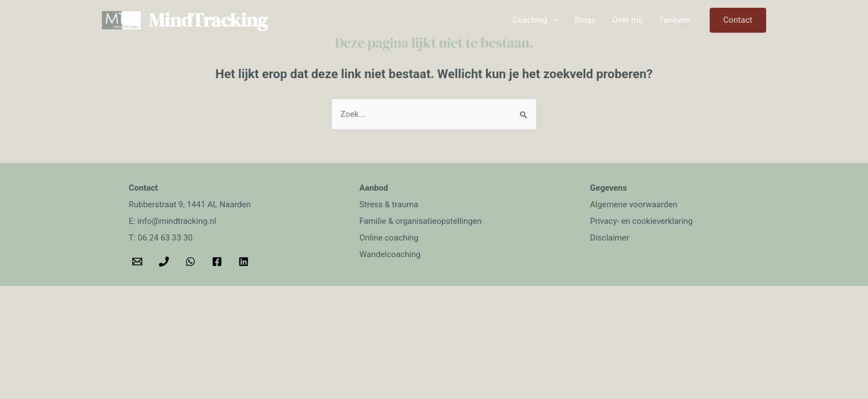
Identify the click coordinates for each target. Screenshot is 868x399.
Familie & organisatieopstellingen (420, 221)
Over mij (627, 20)
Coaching (535, 20)
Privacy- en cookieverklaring (641, 221)
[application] (553, 20)
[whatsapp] (192, 262)
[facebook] (219, 262)
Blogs (585, 20)
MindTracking (208, 20)
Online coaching (389, 238)
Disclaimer (610, 238)
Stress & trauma (389, 204)
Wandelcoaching (390, 254)
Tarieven (674, 20)
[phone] (166, 262)
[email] (139, 262)
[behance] (245, 262)
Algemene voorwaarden (634, 204)
